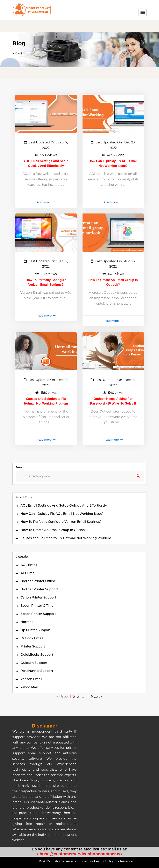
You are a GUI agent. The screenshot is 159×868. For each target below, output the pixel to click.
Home (18, 53)
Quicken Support (34, 663)
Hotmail (27, 622)
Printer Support (33, 646)
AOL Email (29, 565)
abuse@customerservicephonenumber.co (79, 854)
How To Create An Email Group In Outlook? (55, 530)
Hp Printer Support (36, 630)
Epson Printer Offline (37, 606)
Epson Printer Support (38, 614)
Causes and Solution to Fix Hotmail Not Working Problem (66, 538)
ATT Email (29, 573)
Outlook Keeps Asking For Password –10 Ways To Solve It (113, 401)
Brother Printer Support (39, 589)
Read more (46, 202)
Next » (97, 696)
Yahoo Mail (29, 687)
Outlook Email (32, 638)
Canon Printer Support (38, 597)
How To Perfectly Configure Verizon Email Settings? (61, 522)
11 (87, 696)
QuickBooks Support (37, 655)
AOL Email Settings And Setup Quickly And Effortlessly (64, 506)
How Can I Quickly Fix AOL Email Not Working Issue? (62, 514)
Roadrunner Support (37, 671)
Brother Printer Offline (38, 581)
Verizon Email (31, 679)
